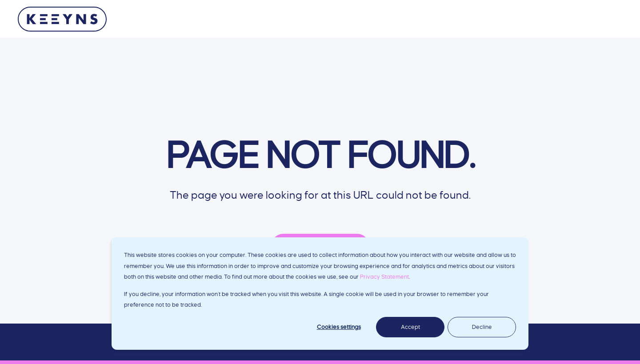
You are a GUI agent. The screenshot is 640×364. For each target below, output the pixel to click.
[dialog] (320, 294)
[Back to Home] (62, 19)
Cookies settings (339, 327)
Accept (410, 327)
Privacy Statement (384, 277)
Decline (482, 327)
